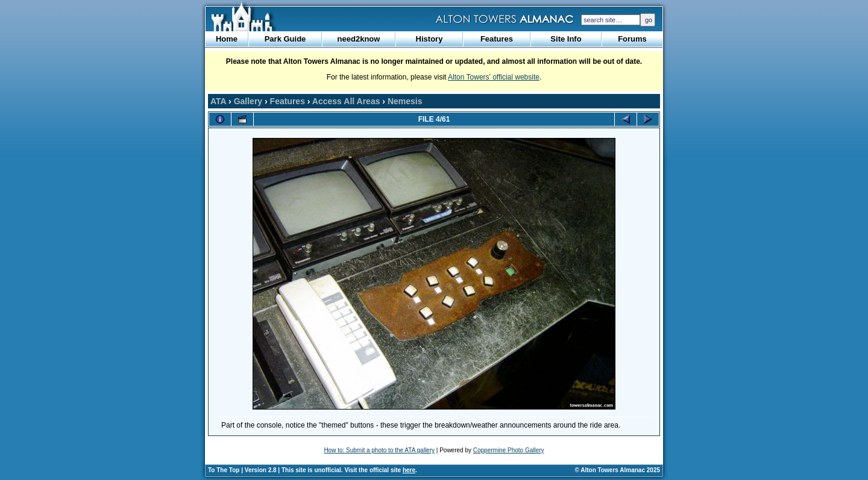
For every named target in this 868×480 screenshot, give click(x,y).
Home (227, 39)
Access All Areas (346, 101)
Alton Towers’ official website (494, 77)
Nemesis (405, 101)
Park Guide (285, 39)
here (409, 470)
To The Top (224, 470)
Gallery (248, 101)
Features (497, 39)
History (429, 39)
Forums (632, 39)
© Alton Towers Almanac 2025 (618, 470)
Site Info (566, 39)
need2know (359, 39)
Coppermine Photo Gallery (509, 450)
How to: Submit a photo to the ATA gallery (379, 450)
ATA (218, 101)
